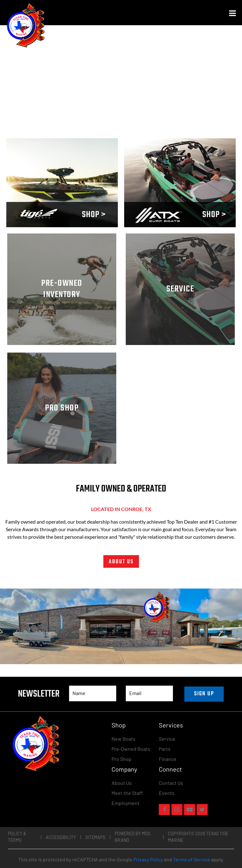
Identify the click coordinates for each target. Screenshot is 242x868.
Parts (165, 749)
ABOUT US (121, 562)
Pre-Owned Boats (131, 749)
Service (167, 739)
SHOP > (94, 215)
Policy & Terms (17, 837)
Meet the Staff (127, 793)
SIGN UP (204, 694)
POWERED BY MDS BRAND (133, 837)
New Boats (124, 739)
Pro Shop (121, 759)
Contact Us (171, 783)
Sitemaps (95, 837)
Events (167, 793)
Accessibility (61, 837)
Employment (126, 803)
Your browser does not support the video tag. (62, 183)
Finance (168, 759)
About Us (122, 783)
